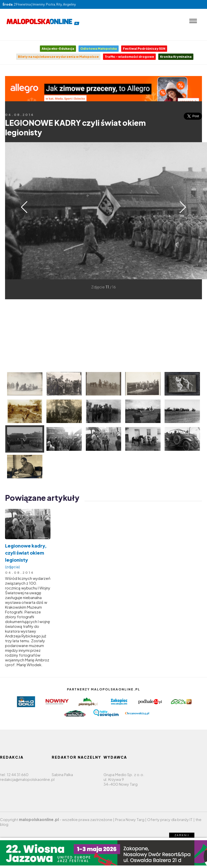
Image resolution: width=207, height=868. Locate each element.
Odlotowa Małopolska (99, 49)
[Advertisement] (84, 335)
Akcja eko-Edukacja (58, 49)
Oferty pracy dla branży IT (170, 819)
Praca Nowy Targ (130, 819)
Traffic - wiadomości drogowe (129, 57)
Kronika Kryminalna (176, 57)
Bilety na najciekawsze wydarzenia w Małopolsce (58, 57)
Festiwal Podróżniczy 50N (144, 49)
